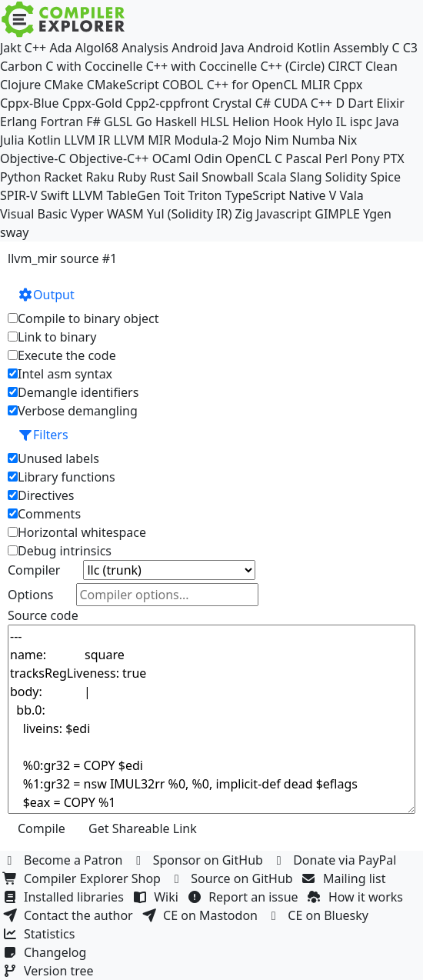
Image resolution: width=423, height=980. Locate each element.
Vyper (87, 214)
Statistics (41, 934)
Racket (63, 177)
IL (341, 122)
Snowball (228, 177)
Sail (188, 177)
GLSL (118, 122)
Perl (336, 158)
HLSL (214, 122)
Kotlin (45, 140)
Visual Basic (33, 214)
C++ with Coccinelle (202, 66)
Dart (360, 103)
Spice (385, 177)
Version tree (50, 971)
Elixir (390, 103)
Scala (272, 177)
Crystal (232, 103)
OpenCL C (254, 158)
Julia (12, 140)
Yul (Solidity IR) (190, 214)
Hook (288, 122)
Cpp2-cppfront (167, 103)
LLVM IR (87, 140)
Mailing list (346, 878)
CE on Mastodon (202, 915)
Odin (208, 158)
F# (93, 122)
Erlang (18, 122)
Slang (306, 177)
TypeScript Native (276, 195)
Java (387, 122)
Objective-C (33, 158)
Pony (365, 158)
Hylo (320, 122)
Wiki (157, 897)
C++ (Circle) (292, 66)
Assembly (361, 48)
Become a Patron (65, 860)
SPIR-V (19, 195)
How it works (357, 897)
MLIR (315, 85)
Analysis (145, 48)
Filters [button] (43, 435)
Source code (43, 615)
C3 (410, 48)
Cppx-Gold (92, 103)
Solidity (346, 177)
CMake (63, 85)
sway (14, 232)
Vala (351, 195)
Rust (163, 177)
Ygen (377, 214)
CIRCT (345, 66)
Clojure (20, 85)
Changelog (47, 952)
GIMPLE (337, 214)
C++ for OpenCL (252, 85)
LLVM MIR (143, 140)
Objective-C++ (109, 158)
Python (20, 177)
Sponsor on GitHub (200, 860)
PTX (394, 158)
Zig (244, 214)
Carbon (21, 66)
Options (30, 595)
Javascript (284, 214)
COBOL (183, 85)
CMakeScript (123, 85)
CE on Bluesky (319, 915)
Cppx (348, 85)
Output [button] (46, 295)
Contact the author (70, 915)
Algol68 (97, 48)
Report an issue (245, 897)
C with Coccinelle (94, 66)
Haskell (176, 122)
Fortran (62, 122)
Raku (100, 177)
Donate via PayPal (336, 860)
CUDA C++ (303, 103)
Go (143, 122)
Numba (314, 140)
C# (263, 103)
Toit (174, 195)
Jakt (11, 48)
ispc (361, 122)
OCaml (172, 158)
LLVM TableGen (117, 195)
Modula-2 (201, 140)
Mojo (247, 140)
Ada (60, 48)
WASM (125, 214)
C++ (35, 48)
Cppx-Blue (30, 103)
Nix (348, 140)
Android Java (208, 48)
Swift (55, 195)
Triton (205, 195)
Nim (276, 140)
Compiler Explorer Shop (83, 878)
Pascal (303, 158)
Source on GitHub (233, 878)
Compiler (34, 570)
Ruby (132, 177)
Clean (381, 66)
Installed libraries (65, 897)
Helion (251, 122)
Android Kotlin (289, 48)
